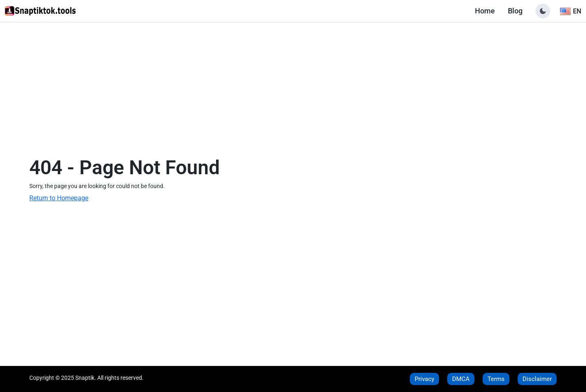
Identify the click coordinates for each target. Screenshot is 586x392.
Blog (515, 11)
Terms (496, 379)
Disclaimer (537, 379)
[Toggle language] (571, 11)
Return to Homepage (59, 198)
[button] (543, 11)
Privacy (424, 379)
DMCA (461, 379)
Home (485, 11)
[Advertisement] (293, 83)
